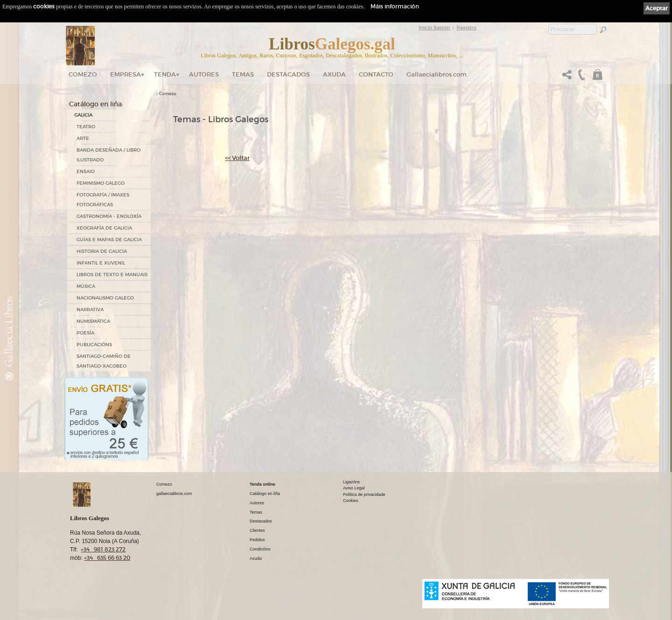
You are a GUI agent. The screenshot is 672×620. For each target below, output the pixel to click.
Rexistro (466, 28)
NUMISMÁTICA (93, 321)
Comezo (83, 74)
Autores (204, 74)
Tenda (165, 74)
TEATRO (86, 127)
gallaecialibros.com (174, 494)
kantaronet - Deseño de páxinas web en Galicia (560, 614)
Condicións (260, 549)
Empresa (126, 74)
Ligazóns (351, 482)
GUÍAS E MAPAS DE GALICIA (109, 240)
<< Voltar (237, 158)
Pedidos (257, 540)
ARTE (83, 138)
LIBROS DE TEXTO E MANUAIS (112, 275)
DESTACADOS (288, 74)
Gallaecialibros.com (437, 74)
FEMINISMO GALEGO (101, 183)
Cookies (351, 501)
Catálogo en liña (265, 494)
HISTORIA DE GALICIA (102, 251)
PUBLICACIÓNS (94, 345)
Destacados (261, 521)
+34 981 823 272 (103, 549)
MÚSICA (86, 286)
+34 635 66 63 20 (107, 558)
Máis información (395, 6)
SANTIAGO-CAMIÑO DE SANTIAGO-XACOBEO (104, 361)
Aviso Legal (354, 488)
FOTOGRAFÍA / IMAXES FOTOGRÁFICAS (103, 200)
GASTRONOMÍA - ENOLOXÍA (109, 216)
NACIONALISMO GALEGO (105, 298)
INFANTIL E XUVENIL (101, 263)
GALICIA (83, 115)
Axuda (334, 74)
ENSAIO (86, 171)
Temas (243, 74)
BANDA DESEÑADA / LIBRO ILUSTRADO (108, 155)
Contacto (376, 74)
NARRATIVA (90, 310)
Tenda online (262, 484)
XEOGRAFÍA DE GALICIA (104, 228)
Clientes (257, 530)
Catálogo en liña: (96, 104)
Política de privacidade (364, 495)
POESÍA (85, 333)
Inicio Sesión (434, 28)
